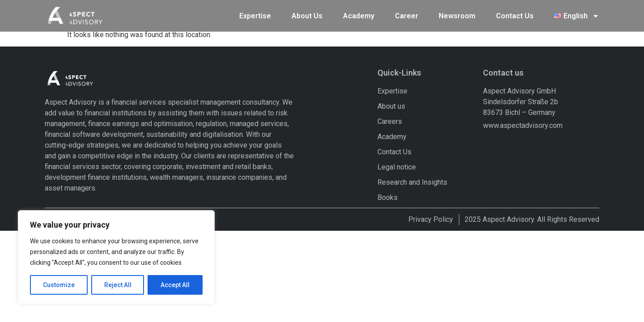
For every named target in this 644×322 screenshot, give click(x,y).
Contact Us (515, 14)
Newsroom (457, 14)
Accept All (175, 285)
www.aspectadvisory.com (523, 128)
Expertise (255, 14)
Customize (59, 285)
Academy (359, 14)
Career (407, 14)
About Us (307, 14)
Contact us (503, 75)
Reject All (118, 285)
